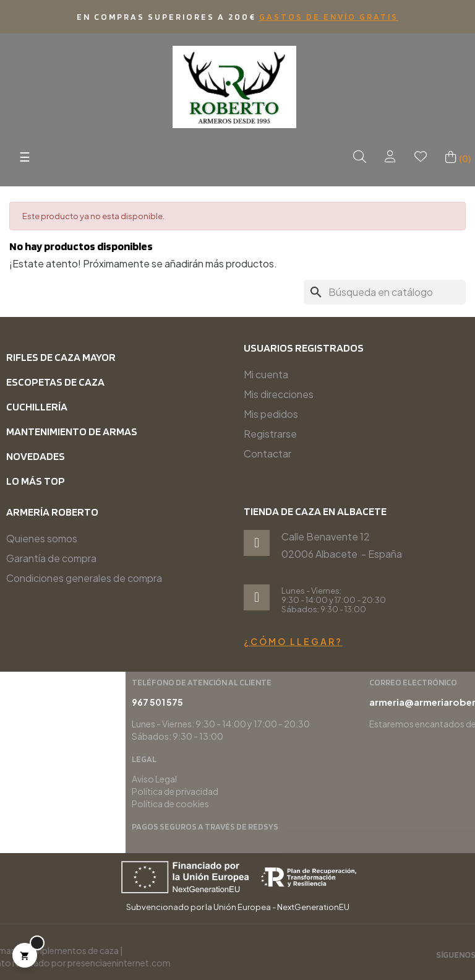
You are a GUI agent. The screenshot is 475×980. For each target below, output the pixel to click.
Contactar (267, 453)
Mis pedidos (271, 414)
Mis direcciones (279, 394)
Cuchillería (37, 406)
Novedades (36, 456)
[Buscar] (385, 292)
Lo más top (36, 481)
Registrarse (270, 434)
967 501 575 (337, 702)
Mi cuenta (266, 374)
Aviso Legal (334, 779)
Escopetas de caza (55, 382)
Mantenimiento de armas (72, 431)
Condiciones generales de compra (84, 578)
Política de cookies (350, 804)
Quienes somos (42, 538)
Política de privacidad (355, 791)
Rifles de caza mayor (61, 357)
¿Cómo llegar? (293, 641)
